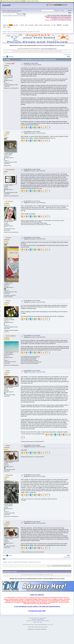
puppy (8, 132)
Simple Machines (43, 618)
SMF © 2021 (37, 618)
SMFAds (28, 621)
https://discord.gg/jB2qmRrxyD (49, 49)
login (15, 11)
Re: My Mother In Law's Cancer (32, 132)
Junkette (8, 64)
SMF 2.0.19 (31, 618)
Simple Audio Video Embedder (38, 619)
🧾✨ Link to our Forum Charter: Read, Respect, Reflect (58, 15)
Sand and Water (11, 336)
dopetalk (6, 5)
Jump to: (49, 566)
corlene (8, 301)
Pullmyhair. (9, 475)
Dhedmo (8, 238)
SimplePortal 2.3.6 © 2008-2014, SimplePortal (37, 629)
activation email (14, 12)
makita (8, 371)
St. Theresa (9, 201)
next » (70, 55)
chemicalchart (10, 170)
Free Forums (34, 621)
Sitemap (39, 621)
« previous (66, 55)
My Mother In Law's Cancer (31, 63)
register (19, 11)
